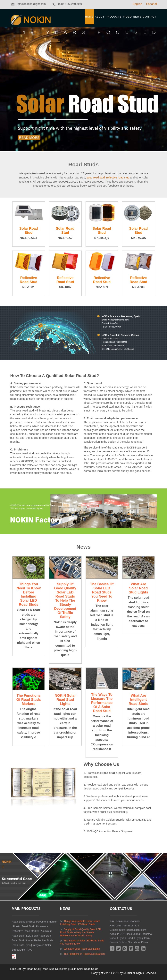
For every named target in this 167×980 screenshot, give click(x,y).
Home (89, 17)
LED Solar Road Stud (39, 936)
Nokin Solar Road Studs (84, 969)
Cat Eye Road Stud (28, 969)
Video (127, 17)
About (100, 17)
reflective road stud (118, 177)
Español (151, 4)
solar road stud (96, 177)
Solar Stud (18, 940)
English (137, 4)
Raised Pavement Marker (42, 922)
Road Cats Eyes (21, 945)
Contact (150, 17)
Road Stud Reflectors (54, 969)
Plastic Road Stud (23, 926)
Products (114, 17)
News (137, 17)
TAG (30, 950)
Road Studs (18, 922)
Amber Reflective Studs (39, 940)
